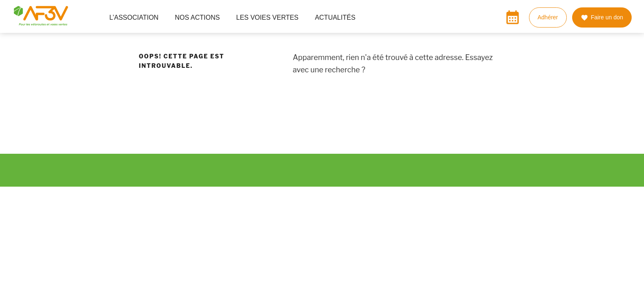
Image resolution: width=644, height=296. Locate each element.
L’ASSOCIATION (137, 17)
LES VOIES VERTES (271, 17)
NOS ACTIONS (201, 17)
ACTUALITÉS (335, 17)
